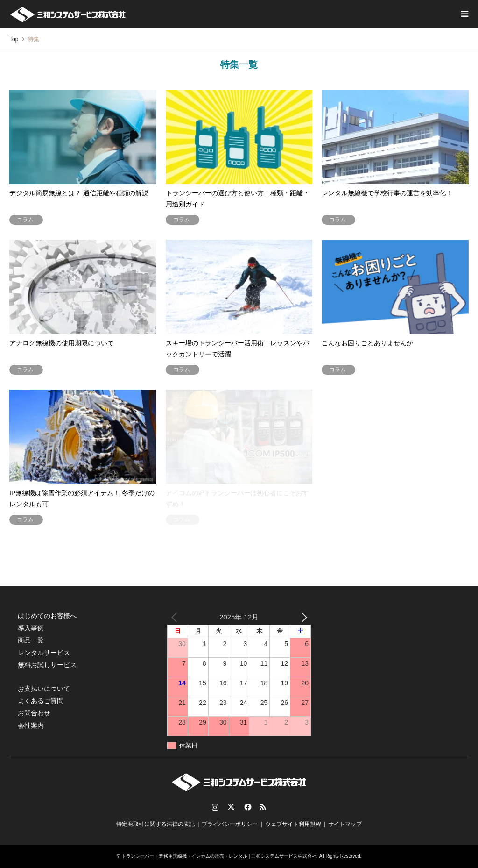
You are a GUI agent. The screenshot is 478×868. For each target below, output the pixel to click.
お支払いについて (44, 689)
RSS (263, 807)
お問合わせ (34, 713)
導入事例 (31, 628)
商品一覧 (31, 640)
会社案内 (31, 726)
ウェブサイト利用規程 (293, 824)
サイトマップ (345, 824)
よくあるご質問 (41, 701)
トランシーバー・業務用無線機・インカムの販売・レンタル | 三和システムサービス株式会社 (219, 856)
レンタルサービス (44, 653)
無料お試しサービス (47, 665)
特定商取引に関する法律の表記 (155, 824)
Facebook (247, 807)
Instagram (215, 807)
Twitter (231, 807)
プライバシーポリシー (230, 824)
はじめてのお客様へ (47, 616)
